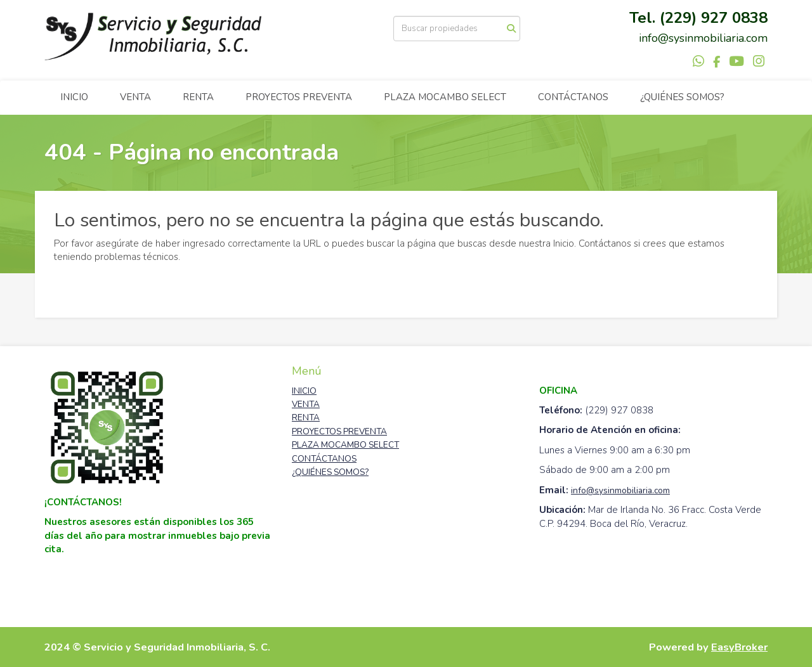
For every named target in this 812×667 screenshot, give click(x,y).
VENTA (135, 97)
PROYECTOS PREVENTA (299, 97)
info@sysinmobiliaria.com (620, 490)
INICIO (74, 97)
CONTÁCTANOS (573, 97)
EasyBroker (739, 647)
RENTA (198, 97)
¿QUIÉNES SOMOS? (682, 97)
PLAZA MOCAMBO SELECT (445, 97)
